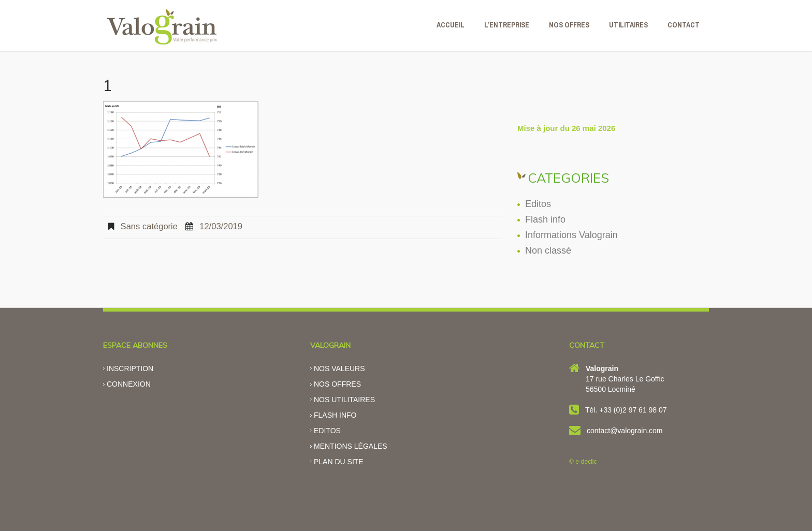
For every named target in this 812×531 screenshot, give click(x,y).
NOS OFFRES (569, 25)
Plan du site (339, 462)
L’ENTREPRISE (507, 25)
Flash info (545, 219)
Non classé (548, 250)
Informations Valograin (571, 235)
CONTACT (684, 25)
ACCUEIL (451, 25)
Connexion (129, 384)
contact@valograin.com (625, 431)
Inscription (130, 368)
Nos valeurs (339, 368)
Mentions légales (351, 446)
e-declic (586, 462)
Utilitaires (628, 25)
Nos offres (337, 384)
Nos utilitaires (344, 400)
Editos (538, 204)
